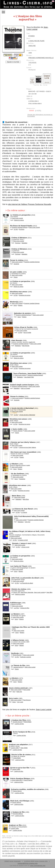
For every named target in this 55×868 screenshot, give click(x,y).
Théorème (32, 63)
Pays (14, 692)
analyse (32, 46)
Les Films (16, 608)
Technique (18, 243)
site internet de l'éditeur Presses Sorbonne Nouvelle (30, 204)
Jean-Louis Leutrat (44, 710)
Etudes (31, 36)
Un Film (16, 229)
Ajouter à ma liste (13, 62)
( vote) (35, 111)
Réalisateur (18, 346)
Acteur (14, 702)
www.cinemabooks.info (38, 866)
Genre (15, 305)
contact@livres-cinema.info (28, 863)
